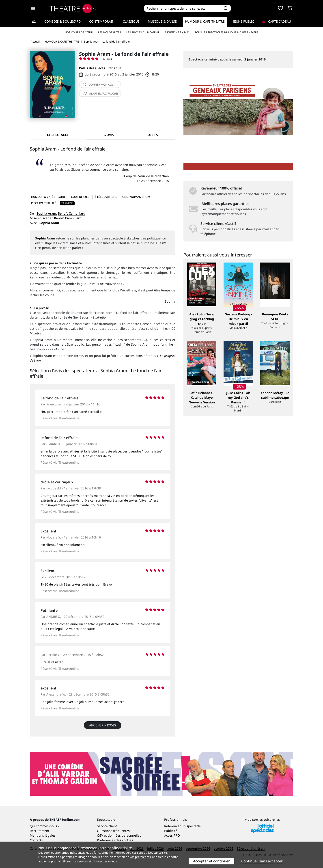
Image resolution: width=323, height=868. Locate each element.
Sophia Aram (49, 223)
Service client (107, 826)
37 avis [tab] (108, 135)
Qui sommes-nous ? (45, 826)
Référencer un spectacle (182, 826)
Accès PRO (172, 835)
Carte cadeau (277, 21)
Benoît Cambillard (72, 213)
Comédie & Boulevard (62, 21)
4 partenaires (69, 857)
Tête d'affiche (107, 197)
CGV (100, 835)
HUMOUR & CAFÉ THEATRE (48, 197)
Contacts (36, 840)
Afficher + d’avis (103, 725)
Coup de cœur (81, 197)
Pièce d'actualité (44, 203)
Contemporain (102, 21)
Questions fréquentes (113, 831)
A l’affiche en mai (177, 32)
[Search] (182, 8)
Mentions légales (43, 835)
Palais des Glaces (92, 68)
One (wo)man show (136, 197)
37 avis (107, 59)
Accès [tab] (153, 135)
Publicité (171, 831)
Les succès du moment (143, 32)
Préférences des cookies (115, 840)
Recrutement (40, 831)
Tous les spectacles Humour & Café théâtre (226, 32)
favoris (101, 94)
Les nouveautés (110, 32)
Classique (131, 21)
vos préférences (140, 857)
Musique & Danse (162, 21)
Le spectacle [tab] (58, 135)
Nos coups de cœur (79, 32)
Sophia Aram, (47, 213)
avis (98, 85)
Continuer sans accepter (262, 861)
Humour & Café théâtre (205, 21)
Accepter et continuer (211, 861)
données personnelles (124, 835)
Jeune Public (244, 21)
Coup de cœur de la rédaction (146, 176)
